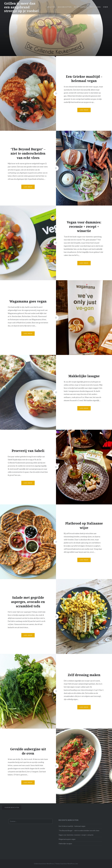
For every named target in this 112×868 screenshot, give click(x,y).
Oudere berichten (12, 807)
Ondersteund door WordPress (44, 864)
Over (105, 7)
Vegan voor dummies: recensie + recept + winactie (76, 835)
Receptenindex (81, 7)
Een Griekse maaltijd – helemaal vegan (72, 826)
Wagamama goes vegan (67, 839)
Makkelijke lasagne (65, 844)
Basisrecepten (65, 7)
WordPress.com (73, 864)
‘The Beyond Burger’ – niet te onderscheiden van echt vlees (79, 830)
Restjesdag (95, 7)
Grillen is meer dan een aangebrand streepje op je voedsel (21, 7)
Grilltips (51, 7)
